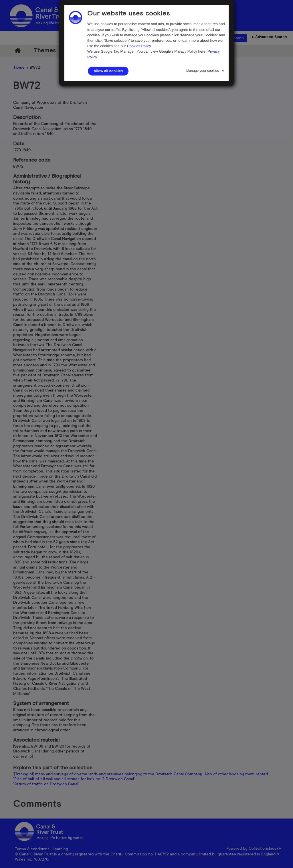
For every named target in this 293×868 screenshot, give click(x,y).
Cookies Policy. (139, 46)
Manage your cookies (203, 71)
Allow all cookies (108, 71)
